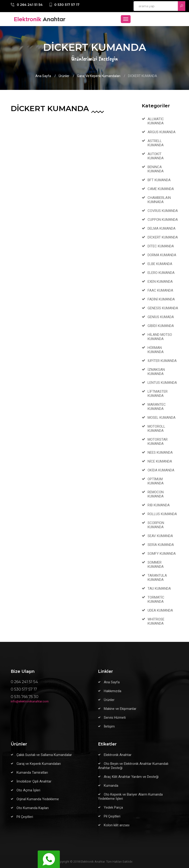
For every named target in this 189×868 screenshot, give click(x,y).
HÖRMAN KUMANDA (156, 350)
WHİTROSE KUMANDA (156, 621)
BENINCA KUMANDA (156, 169)
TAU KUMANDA (159, 589)
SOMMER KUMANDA (156, 565)
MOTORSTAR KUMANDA (158, 442)
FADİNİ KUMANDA (161, 299)
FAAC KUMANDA (160, 290)
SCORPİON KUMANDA (156, 525)
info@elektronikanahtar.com (30, 701)
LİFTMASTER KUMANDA (158, 394)
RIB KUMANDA (159, 505)
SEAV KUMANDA (160, 536)
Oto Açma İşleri (28, 790)
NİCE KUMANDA (160, 461)
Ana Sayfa (43, 76)
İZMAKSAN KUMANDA (156, 372)
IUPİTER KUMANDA (162, 361)
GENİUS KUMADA (161, 317)
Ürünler (64, 76)
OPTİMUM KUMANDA (156, 481)
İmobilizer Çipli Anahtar (34, 781)
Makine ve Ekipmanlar (120, 709)
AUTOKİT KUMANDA (156, 156)
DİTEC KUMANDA (161, 246)
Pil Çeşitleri (25, 817)
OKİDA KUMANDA (161, 470)
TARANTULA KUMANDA (157, 578)
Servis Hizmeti (115, 718)
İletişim (109, 726)
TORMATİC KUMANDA (156, 599)
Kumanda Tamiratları (32, 773)
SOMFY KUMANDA (162, 554)
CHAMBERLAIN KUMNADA (159, 200)
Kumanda (111, 786)
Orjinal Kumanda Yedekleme (38, 799)
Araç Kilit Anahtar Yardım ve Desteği (131, 777)
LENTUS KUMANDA (162, 383)
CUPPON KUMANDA (163, 220)
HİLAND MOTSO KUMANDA (160, 337)
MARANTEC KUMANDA (157, 407)
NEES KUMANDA (160, 453)
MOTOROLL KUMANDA (156, 429)
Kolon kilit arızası (117, 825)
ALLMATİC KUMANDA (156, 121)
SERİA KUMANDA (161, 545)
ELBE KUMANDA (160, 264)
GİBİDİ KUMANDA (161, 326)
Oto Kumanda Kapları (33, 808)
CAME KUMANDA (161, 189)
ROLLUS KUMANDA (162, 514)
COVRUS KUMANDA (163, 211)
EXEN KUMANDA (160, 282)
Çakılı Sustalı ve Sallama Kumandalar (44, 755)
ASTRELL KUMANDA (156, 143)
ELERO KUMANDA (161, 273)
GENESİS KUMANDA (163, 308)
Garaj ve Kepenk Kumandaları (99, 76)
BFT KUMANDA (159, 180)
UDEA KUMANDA (160, 610)
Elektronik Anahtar (118, 755)
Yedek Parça (113, 807)
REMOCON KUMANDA (156, 494)
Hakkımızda (113, 691)
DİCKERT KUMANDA (163, 237)
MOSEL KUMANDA (162, 418)
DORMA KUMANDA (162, 255)
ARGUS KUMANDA (162, 132)
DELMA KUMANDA (162, 228)
